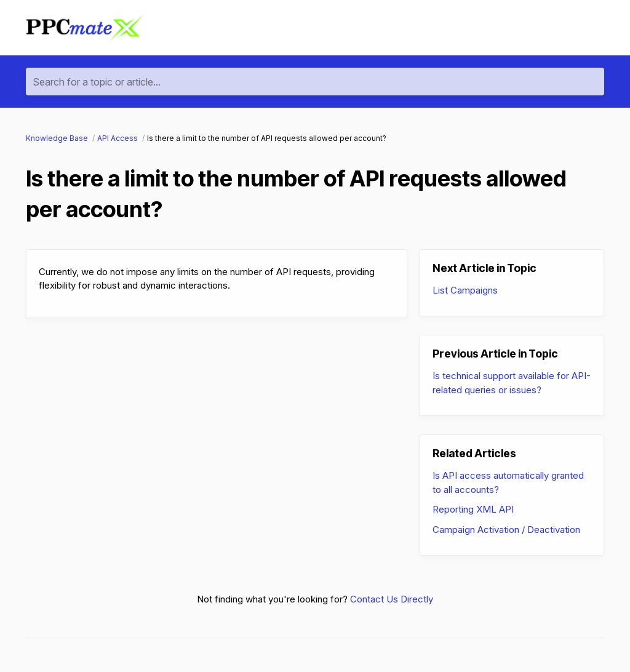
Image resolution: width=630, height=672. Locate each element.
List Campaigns (465, 290)
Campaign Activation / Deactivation (506, 530)
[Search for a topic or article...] (315, 82)
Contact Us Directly (392, 599)
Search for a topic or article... (97, 82)
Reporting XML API (473, 509)
